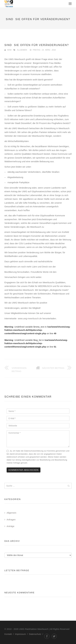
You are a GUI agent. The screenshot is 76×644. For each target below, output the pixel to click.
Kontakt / (10, 634)
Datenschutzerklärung (34, 451)
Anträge (11, 526)
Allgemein (22, 50)
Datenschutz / (37, 634)
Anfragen (11, 520)
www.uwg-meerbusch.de (30, 318)
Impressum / (22, 634)
